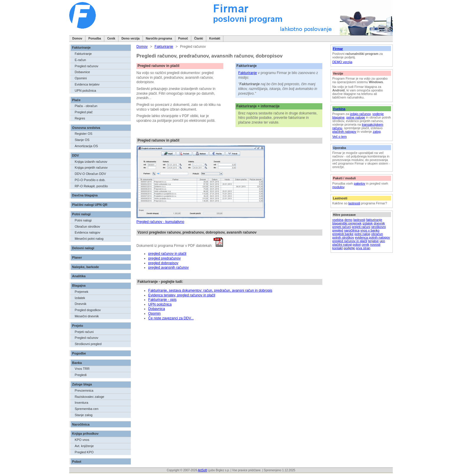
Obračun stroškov (87, 226)
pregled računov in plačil (350, 241)
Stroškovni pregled (88, 344)
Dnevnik (80, 304)
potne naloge (356, 117)
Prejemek (81, 292)
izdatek (368, 223)
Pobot (77, 462)
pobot (357, 244)
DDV (76, 155)
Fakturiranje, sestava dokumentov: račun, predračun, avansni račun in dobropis (210, 290)
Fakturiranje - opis (162, 300)
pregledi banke (343, 234)
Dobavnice (82, 72)
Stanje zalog (84, 415)
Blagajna (79, 285)
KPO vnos (82, 440)
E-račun (80, 60)
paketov (360, 183)
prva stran (363, 248)
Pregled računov (86, 66)
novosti (375, 244)
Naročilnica (81, 424)
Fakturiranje (81, 47)
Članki (199, 38)
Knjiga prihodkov (85, 434)
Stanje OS (82, 140)
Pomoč (183, 38)
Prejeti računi (84, 332)
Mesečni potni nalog (89, 239)
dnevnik (379, 223)
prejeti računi (342, 227)
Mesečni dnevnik (87, 316)
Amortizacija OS (86, 146)
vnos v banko (370, 230)
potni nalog (362, 234)
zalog (377, 132)
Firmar (338, 49)
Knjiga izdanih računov (91, 162)
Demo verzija (131, 38)
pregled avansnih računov (168, 267)
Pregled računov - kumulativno (160, 222)
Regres (80, 118)
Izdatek (80, 298)
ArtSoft (203, 470)
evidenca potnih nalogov (373, 237)
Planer (77, 257)
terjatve (373, 241)
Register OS (83, 134)
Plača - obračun (86, 106)
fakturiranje (374, 220)
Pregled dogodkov (88, 310)
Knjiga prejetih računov (91, 168)
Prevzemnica (84, 390)
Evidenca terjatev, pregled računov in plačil (182, 295)
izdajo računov (360, 114)
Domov (77, 38)
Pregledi (80, 375)
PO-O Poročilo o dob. (90, 180)
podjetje (349, 248)
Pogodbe (79, 353)
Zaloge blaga (82, 384)
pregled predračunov (164, 258)
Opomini (81, 78)
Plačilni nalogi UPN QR (90, 205)
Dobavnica (157, 309)
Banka (77, 363)
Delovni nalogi (83, 248)
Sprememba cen (86, 409)
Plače (76, 100)
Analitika (79, 276)
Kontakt (215, 38)
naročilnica (352, 230)
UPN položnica (85, 91)
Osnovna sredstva (86, 128)
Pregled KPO (84, 452)
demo (349, 220)
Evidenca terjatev (87, 84)
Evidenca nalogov (87, 232)
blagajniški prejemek (347, 223)
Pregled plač (84, 112)
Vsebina (339, 109)
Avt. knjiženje (84, 446)
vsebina (338, 220)
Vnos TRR (82, 369)
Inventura (81, 403)
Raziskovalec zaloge (89, 397)
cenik (365, 244)
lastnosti (354, 203)
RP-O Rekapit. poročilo (91, 186)
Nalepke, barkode (86, 267)
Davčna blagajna (85, 195)
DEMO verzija (342, 62)
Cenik (111, 38)
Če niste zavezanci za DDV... (171, 318)
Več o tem (340, 137)
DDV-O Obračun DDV (90, 174)
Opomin (154, 313)
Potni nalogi (81, 214)
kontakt (338, 248)
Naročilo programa (159, 38)
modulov (338, 187)
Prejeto (78, 326)
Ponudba (95, 38)
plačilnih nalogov (344, 132)
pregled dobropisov (163, 263)
